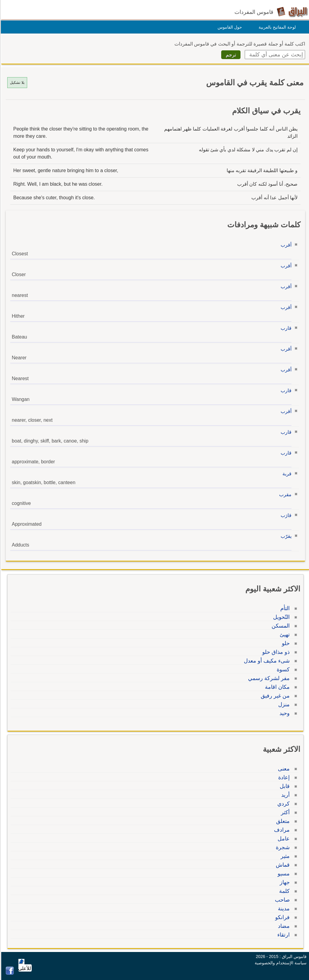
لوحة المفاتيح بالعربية (276, 27)
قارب (285, 328)
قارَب (285, 515)
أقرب (285, 245)
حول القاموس (229, 27)
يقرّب (285, 536)
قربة (286, 474)
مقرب (284, 495)
